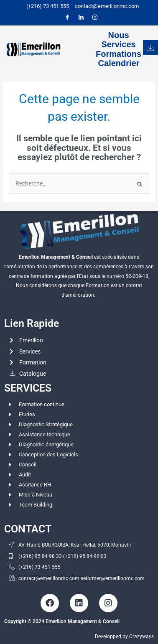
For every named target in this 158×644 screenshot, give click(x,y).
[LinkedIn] (81, 18)
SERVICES (28, 388)
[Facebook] (67, 18)
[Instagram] (95, 18)
